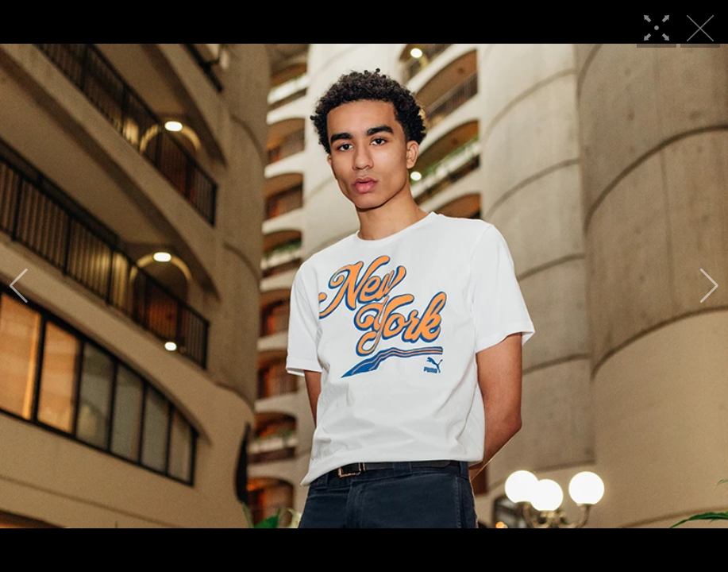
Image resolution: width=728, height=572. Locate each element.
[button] (19, 286)
